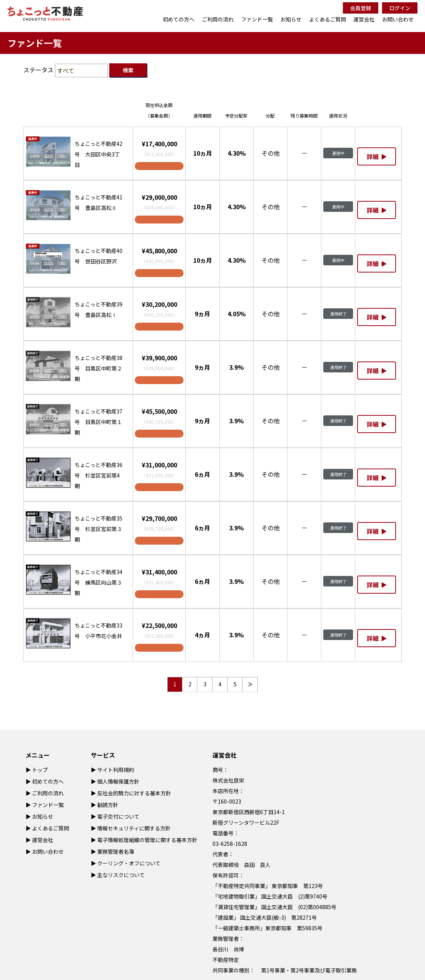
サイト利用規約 (116, 770)
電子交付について (118, 816)
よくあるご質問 (327, 19)
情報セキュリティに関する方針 (134, 828)
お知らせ (291, 19)
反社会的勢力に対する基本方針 (134, 793)
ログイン (400, 8)
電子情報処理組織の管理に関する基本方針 (147, 840)
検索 (128, 70)
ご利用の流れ (218, 19)
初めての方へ (179, 19)
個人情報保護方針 (118, 781)
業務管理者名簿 (116, 851)
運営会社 (364, 19)
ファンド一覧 (257, 19)
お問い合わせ (398, 19)
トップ (40, 770)
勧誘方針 (108, 805)
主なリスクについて (121, 875)
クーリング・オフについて (129, 863)
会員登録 (361, 8)
